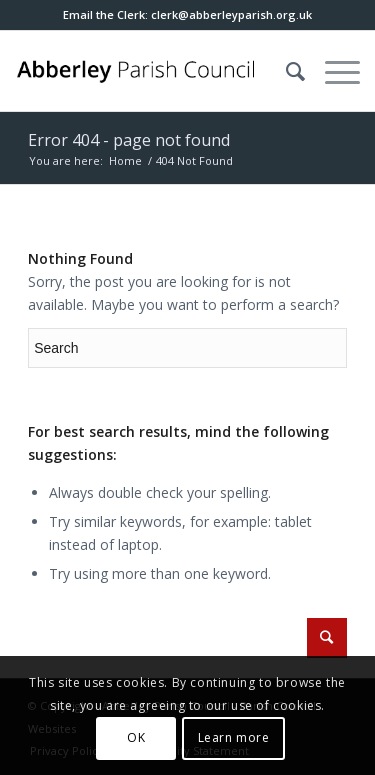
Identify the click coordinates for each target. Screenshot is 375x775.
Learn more (234, 737)
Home (125, 160)
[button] (231, 14)
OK (136, 737)
